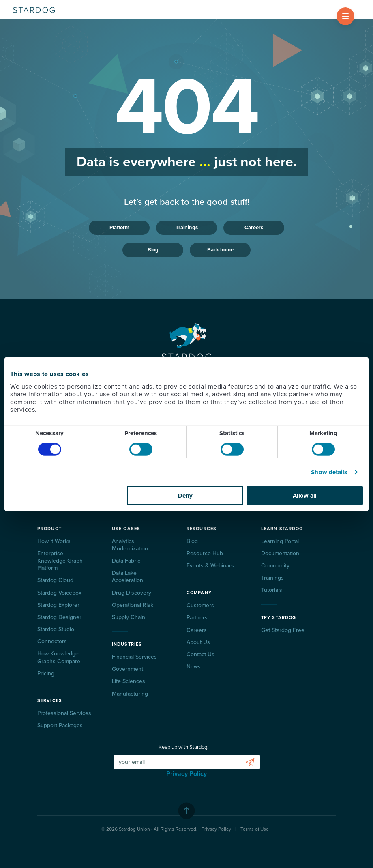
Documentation (280, 553)
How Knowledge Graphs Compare (59, 657)
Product (49, 529)
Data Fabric (126, 561)
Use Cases (126, 529)
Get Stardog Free (283, 630)
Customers (200, 605)
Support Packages (60, 725)
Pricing (46, 674)
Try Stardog (279, 618)
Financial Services (134, 657)
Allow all (305, 495)
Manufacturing (130, 694)
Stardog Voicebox (59, 593)
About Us (198, 642)
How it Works (54, 541)
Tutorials (272, 590)
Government (128, 669)
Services (50, 701)
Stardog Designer (59, 617)
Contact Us (200, 654)
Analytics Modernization (130, 545)
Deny (185, 495)
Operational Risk (133, 605)
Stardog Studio (56, 629)
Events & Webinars (210, 566)
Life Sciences (129, 681)
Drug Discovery (132, 593)
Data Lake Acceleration (128, 577)
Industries (127, 644)
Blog (153, 250)
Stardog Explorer (58, 605)
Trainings (187, 228)
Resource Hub (205, 553)
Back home (220, 250)
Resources (202, 529)
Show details (329, 472)
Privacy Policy (186, 774)
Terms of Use (255, 829)
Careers (254, 228)
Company (199, 593)
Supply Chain (129, 617)
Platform (119, 228)
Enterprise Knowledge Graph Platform (60, 561)
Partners (197, 618)
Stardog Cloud (55, 580)
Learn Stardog (282, 529)
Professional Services (64, 713)
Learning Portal (280, 541)
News (194, 667)
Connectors (52, 641)
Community (275, 566)
